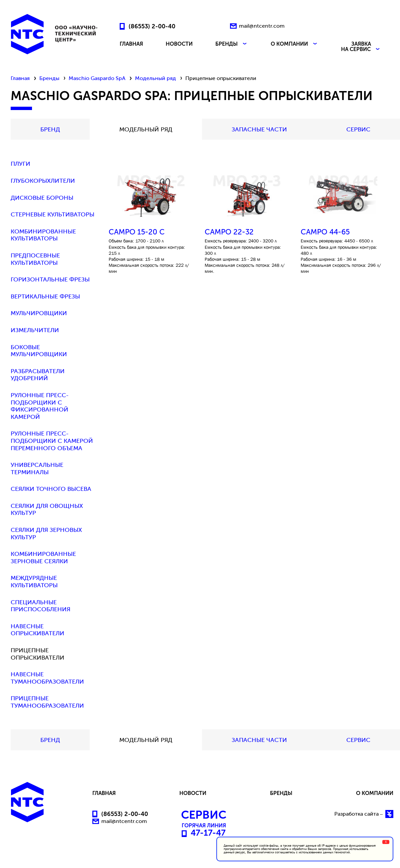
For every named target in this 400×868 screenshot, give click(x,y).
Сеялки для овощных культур (47, 510)
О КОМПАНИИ (294, 44)
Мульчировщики (39, 313)
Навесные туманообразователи (47, 678)
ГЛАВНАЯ (131, 44)
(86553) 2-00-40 (152, 26)
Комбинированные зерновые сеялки (43, 558)
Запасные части (259, 129)
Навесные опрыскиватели (37, 630)
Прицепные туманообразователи (47, 702)
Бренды (49, 78)
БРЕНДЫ (232, 44)
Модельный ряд (155, 78)
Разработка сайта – (364, 814)
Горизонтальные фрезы (50, 280)
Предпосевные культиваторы (35, 259)
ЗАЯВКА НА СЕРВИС (361, 47)
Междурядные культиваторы (34, 582)
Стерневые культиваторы (52, 215)
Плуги (20, 164)
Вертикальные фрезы (45, 297)
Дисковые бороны (42, 198)
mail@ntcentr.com (262, 26)
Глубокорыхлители (43, 181)
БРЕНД (50, 129)
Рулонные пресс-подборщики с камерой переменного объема (52, 441)
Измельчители (35, 330)
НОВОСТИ (179, 44)
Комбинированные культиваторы (43, 235)
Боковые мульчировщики (39, 351)
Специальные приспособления (40, 606)
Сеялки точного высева (51, 489)
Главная (20, 78)
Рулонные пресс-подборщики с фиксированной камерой (40, 406)
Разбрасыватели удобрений (38, 375)
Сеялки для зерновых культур (46, 534)
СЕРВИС (358, 129)
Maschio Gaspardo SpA (97, 78)
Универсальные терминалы (37, 469)
